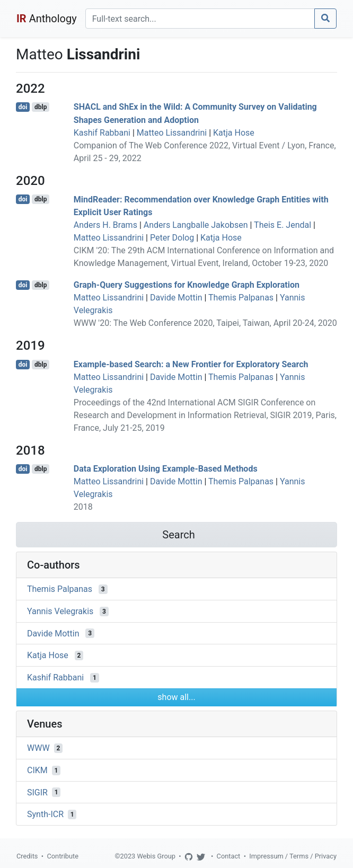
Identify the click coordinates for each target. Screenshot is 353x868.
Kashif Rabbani (102, 133)
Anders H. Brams (105, 225)
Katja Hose (234, 133)
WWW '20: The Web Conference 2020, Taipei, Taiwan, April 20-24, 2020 (205, 323)
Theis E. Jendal (283, 225)
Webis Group (156, 856)
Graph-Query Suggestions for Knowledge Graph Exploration (187, 285)
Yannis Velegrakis (60, 611)
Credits (27, 856)
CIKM (37, 770)
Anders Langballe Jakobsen (196, 225)
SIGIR (37, 792)
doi (23, 107)
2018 (83, 507)
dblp (41, 107)
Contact (229, 856)
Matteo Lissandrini (172, 133)
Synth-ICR (45, 814)
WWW (38, 748)
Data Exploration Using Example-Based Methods (166, 469)
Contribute (63, 856)
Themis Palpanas (241, 298)
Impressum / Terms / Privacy (293, 856)
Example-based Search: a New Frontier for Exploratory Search (191, 364)
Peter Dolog (172, 238)
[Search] (200, 19)
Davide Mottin (176, 298)
